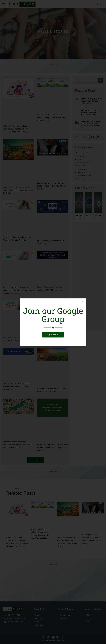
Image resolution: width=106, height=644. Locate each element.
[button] (53, 335)
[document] (53, 322)
